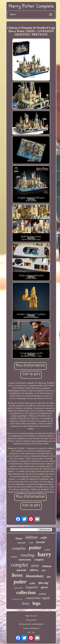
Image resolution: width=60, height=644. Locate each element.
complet (19, 565)
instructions (25, 560)
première (14, 557)
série (35, 566)
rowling (28, 555)
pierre (44, 587)
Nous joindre (31, 620)
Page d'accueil (31, 616)
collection (26, 592)
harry (44, 554)
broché (41, 542)
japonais (21, 570)
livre (26, 603)
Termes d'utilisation (31, 628)
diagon (19, 538)
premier (47, 550)
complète (19, 548)
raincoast (21, 543)
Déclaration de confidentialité (31, 624)
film (49, 577)
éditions (34, 570)
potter (20, 582)
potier (35, 548)
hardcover (18, 588)
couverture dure (17, 599)
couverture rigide (38, 598)
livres (17, 575)
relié (44, 538)
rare (44, 570)
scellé (31, 543)
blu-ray (43, 583)
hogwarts (32, 587)
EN (29, 632)
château (47, 566)
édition (31, 537)
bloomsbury (35, 576)
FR (33, 632)
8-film (32, 583)
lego (36, 603)
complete (39, 560)
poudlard (42, 594)
